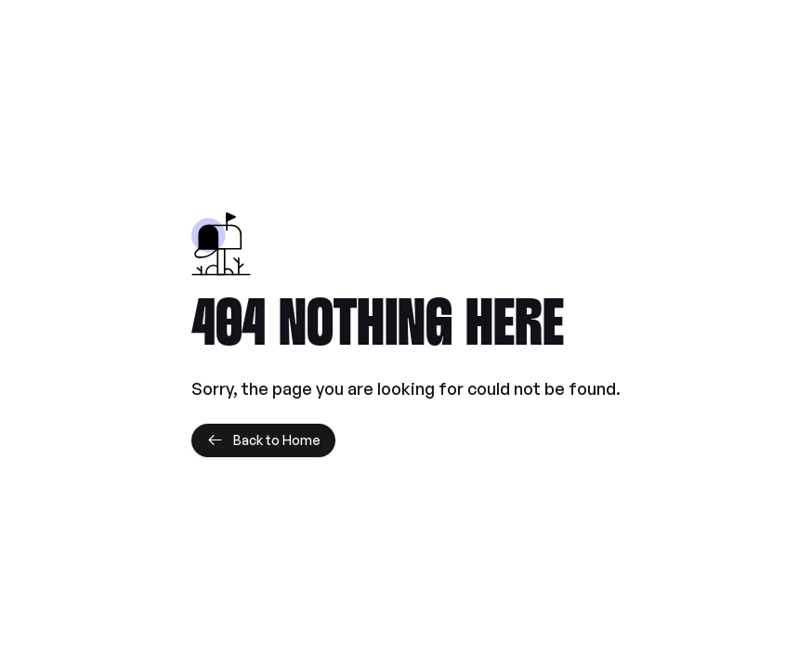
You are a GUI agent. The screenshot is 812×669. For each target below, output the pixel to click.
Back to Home (263, 440)
